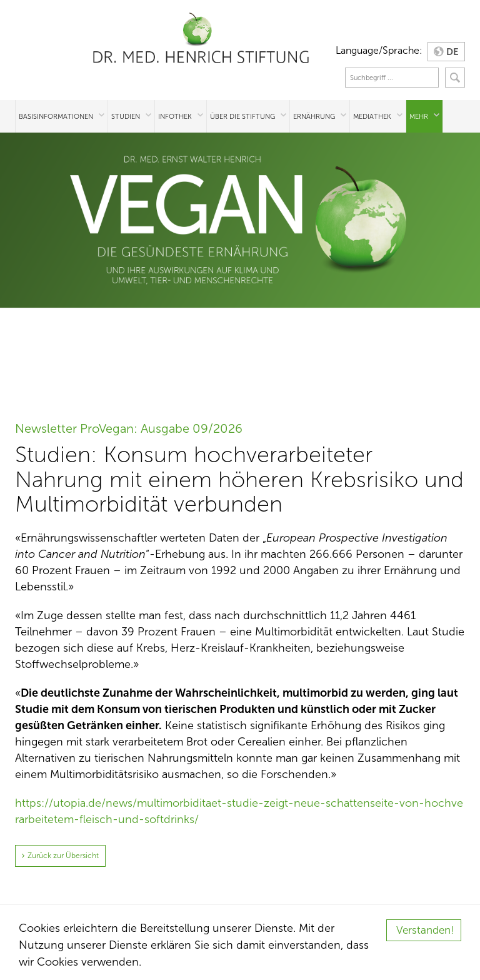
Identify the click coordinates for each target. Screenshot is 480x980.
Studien (126, 116)
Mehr (419, 116)
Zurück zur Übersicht (63, 856)
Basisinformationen (56, 116)
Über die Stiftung (242, 116)
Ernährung (314, 116)
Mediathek (372, 116)
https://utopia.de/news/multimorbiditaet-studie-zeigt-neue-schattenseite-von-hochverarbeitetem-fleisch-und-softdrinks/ (239, 811)
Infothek (175, 116)
